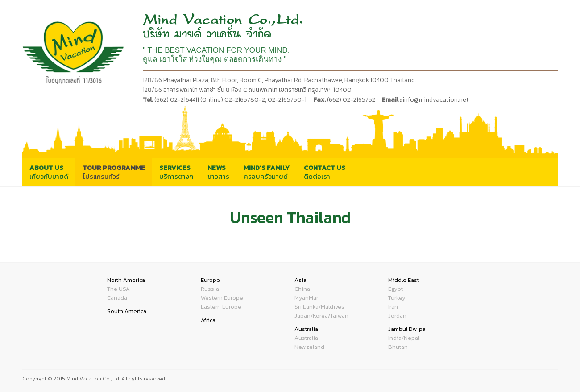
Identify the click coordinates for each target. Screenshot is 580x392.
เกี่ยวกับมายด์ (49, 172)
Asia (300, 280)
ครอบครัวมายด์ (267, 172)
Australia (306, 329)
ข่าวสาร (218, 172)
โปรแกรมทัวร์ (114, 172)
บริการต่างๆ (176, 172)
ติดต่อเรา (325, 172)
